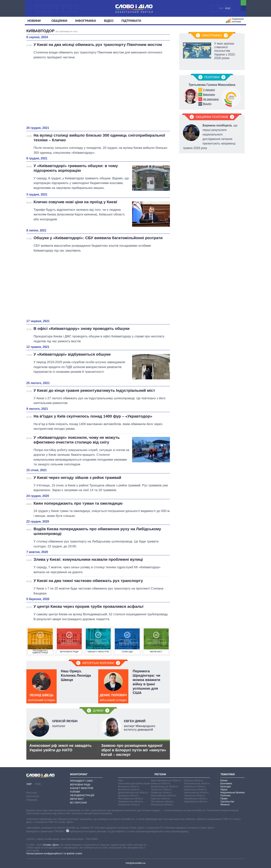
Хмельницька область (196, 792)
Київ (120, 780)
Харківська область (195, 786)
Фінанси (225, 804)
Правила (32, 800)
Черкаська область (194, 795)
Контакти (33, 796)
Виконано (209, 94)
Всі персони (78, 803)
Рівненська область (162, 804)
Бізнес (224, 780)
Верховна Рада (80, 785)
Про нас (32, 793)
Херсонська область (195, 789)
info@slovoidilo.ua (135, 863)
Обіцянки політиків (212, 117)
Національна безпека (233, 792)
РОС (228, 8)
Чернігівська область (196, 801)
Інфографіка (86, 21)
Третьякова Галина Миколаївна (212, 85)
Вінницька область (129, 786)
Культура (225, 786)
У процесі (209, 90)
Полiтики (212, 77)
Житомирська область (131, 798)
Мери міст (77, 799)
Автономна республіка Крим (134, 783)
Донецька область (128, 795)
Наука (224, 789)
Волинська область (129, 789)
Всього (207, 104)
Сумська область (193, 780)
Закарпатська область (131, 801)
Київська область (161, 783)
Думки (98, 711)
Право (224, 798)
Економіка (226, 783)
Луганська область (161, 789)
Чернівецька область (196, 798)
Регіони (160, 774)
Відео (109, 21)
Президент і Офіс (81, 781)
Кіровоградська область (164, 786)
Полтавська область (162, 801)
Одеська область (161, 798)
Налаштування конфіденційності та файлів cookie (54, 853)
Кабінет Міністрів (82, 788)
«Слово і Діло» (51, 845)
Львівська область (161, 792)
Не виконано (211, 99)
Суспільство (227, 801)
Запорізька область (129, 804)
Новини (35, 21)
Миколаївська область (164, 795)
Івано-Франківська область (166, 780)
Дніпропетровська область (133, 792)
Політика (225, 795)
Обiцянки (59, 21)
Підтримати (131, 21)
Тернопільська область (197, 783)
